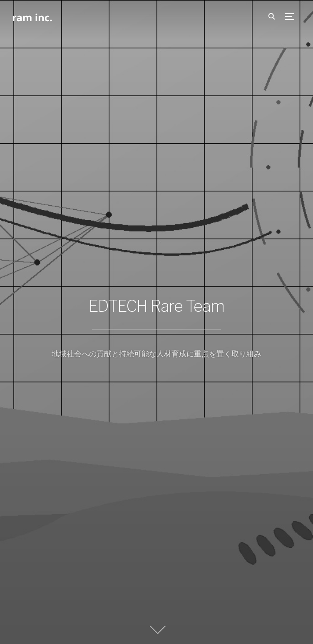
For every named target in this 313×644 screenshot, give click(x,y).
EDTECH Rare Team (156, 306)
